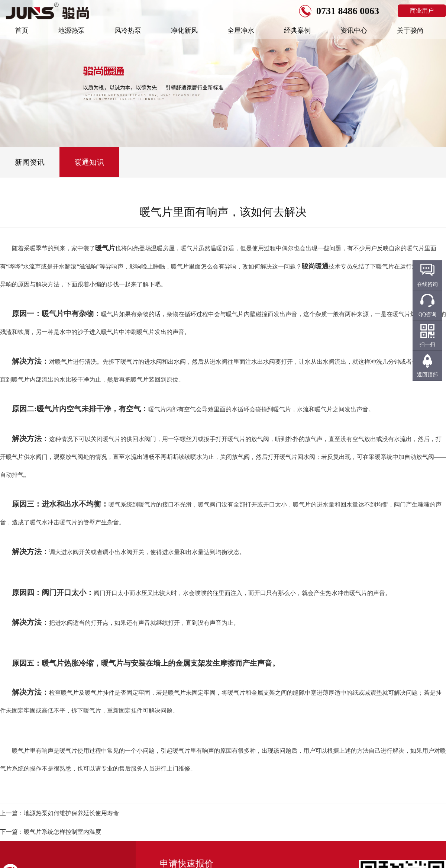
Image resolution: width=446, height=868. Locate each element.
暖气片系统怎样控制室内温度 (62, 832)
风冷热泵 (128, 30)
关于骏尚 (410, 30)
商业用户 (422, 11)
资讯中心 (354, 30)
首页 (22, 30)
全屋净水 (241, 30)
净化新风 (184, 30)
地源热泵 (71, 30)
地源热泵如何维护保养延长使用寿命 (71, 813)
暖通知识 (89, 162)
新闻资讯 (30, 162)
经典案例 (297, 30)
